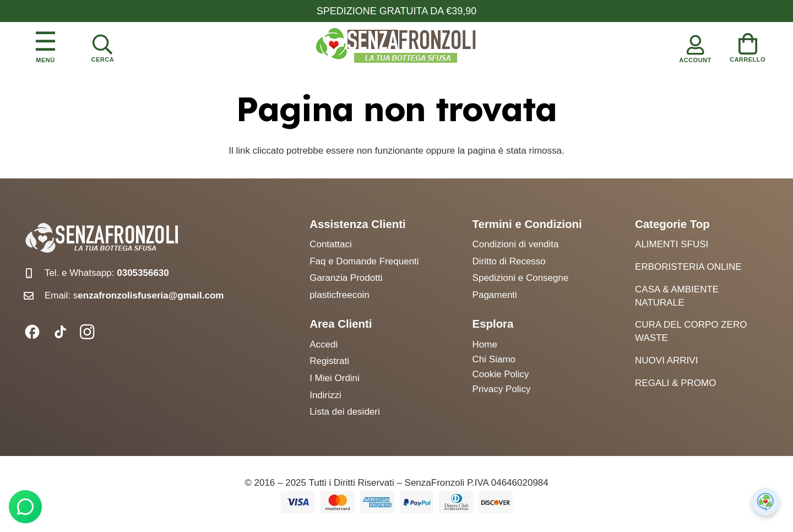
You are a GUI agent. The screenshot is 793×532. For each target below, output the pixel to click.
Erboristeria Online (688, 267)
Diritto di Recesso (509, 261)
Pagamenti (495, 295)
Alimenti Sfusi (672, 244)
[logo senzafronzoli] (397, 46)
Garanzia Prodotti (346, 278)
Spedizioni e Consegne (521, 278)
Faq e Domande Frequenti (364, 261)
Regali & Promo (675, 383)
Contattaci (331, 244)
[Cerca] (102, 46)
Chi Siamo (494, 359)
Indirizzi (325, 395)
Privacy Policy (502, 389)
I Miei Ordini (335, 378)
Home (485, 344)
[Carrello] (748, 46)
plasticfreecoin (340, 295)
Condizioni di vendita (516, 244)
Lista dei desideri (345, 412)
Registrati (329, 361)
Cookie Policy (501, 374)
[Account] (696, 46)
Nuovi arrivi (666, 360)
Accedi (324, 344)
